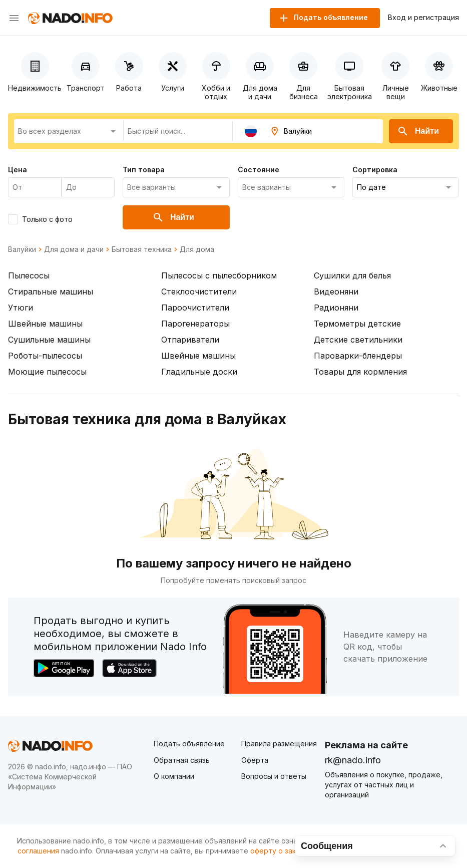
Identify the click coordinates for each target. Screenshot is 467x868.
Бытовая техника (142, 249)
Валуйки (22, 249)
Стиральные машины (51, 292)
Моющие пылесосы (47, 372)
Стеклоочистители (199, 292)
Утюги (21, 308)
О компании (174, 776)
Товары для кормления (360, 372)
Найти (418, 131)
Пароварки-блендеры (358, 356)
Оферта (255, 760)
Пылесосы (29, 275)
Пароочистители (195, 308)
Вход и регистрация (423, 18)
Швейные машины (45, 324)
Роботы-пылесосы (45, 356)
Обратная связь (182, 760)
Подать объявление (189, 744)
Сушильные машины (49, 340)
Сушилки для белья (352, 275)
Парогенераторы (195, 324)
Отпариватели (190, 340)
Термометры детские (357, 324)
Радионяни (336, 308)
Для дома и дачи (74, 249)
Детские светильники (358, 340)
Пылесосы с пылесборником (219, 275)
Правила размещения (279, 744)
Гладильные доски (199, 372)
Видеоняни (336, 292)
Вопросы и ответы (274, 776)
